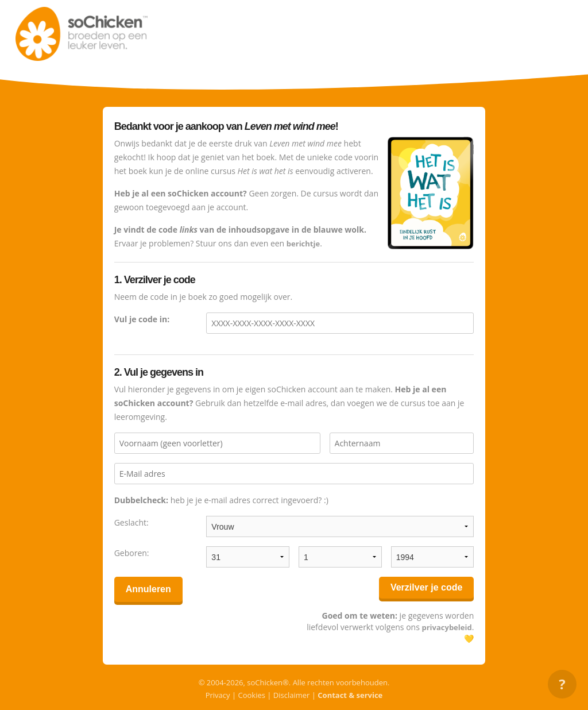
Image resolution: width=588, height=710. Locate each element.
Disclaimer (292, 695)
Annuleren (148, 589)
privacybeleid (446, 627)
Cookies (251, 695)
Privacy (218, 695)
